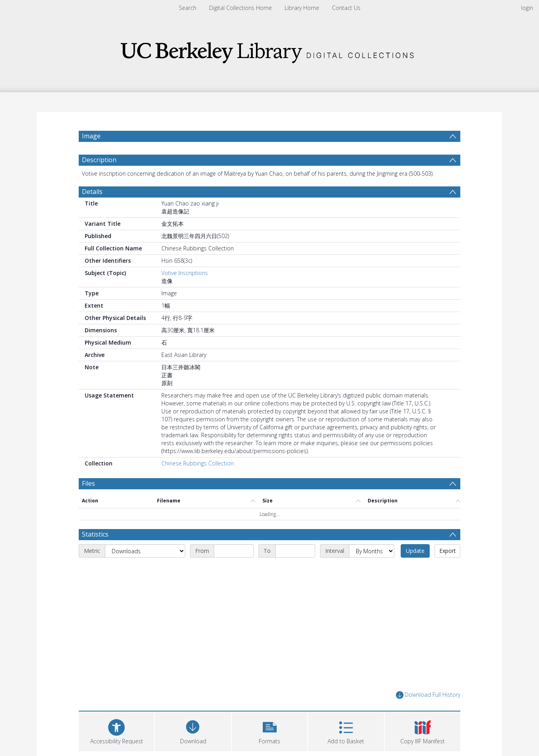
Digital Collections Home (240, 8)
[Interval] (372, 551)
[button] (269, 730)
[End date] (295, 551)
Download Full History (428, 695)
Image (91, 136)
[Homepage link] (269, 50)
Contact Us (346, 8)
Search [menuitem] (188, 8)
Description (99, 160)
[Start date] (234, 551)
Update (415, 551)
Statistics (95, 534)
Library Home (302, 8)
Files (88, 483)
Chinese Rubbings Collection (198, 463)
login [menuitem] (527, 8)
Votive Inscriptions (185, 273)
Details (92, 192)
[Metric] (145, 551)
